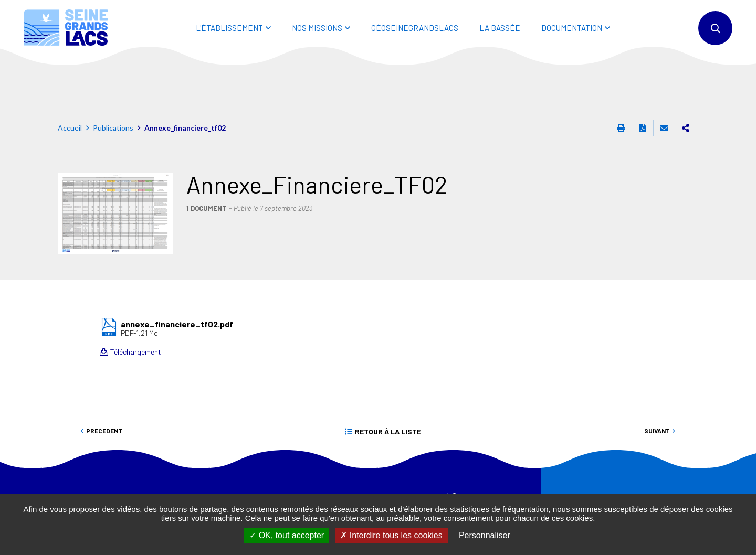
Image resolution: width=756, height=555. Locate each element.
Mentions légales (478, 490)
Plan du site (470, 469)
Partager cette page (686, 81)
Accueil (70, 81)
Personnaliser (485, 535)
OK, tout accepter (287, 535)
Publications (113, 81)
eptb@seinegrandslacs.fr (243, 493)
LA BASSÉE (500, 28)
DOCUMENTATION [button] (572, 28)
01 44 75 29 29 (220, 481)
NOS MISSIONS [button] (317, 28)
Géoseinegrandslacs (415, 28)
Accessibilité (471, 480)
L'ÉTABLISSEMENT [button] (229, 28)
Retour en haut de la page (724, 416)
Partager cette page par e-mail (664, 81)
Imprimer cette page (621, 81)
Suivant (657, 383)
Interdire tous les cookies (391, 535)
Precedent (104, 383)
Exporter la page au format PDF (643, 81)
